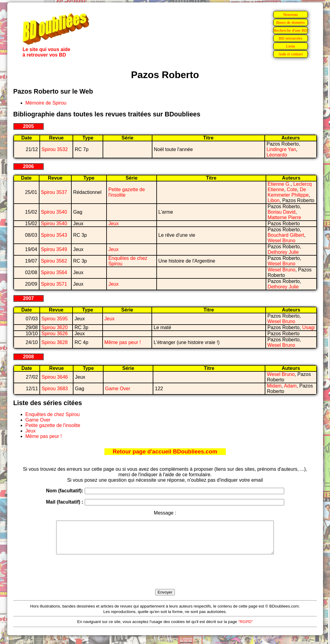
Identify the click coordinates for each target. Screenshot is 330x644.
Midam (274, 386)
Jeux (114, 224)
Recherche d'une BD (291, 30)
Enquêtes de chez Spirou (53, 414)
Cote (292, 189)
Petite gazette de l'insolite (53, 425)
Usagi (309, 327)
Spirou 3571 (54, 284)
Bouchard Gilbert (286, 235)
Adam (290, 386)
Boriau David (282, 212)
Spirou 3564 (54, 272)
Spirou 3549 (54, 249)
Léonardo (277, 155)
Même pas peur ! (123, 342)
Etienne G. (279, 184)
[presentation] (165, 579)
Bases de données (291, 22)
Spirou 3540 (54, 212)
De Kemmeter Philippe (288, 192)
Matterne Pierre (284, 217)
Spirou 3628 (55, 342)
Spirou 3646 (55, 377)
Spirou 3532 (55, 149)
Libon (274, 200)
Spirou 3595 (55, 319)
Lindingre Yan (281, 149)
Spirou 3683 (55, 389)
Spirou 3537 (54, 192)
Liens (291, 46)
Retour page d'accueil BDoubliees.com (165, 451)
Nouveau (291, 14)
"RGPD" (246, 628)
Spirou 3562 (54, 261)
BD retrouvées (290, 38)
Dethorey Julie (283, 252)
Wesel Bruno (282, 241)
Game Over (118, 389)
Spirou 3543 (54, 235)
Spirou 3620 (55, 327)
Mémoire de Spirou (46, 103)
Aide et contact (291, 54)
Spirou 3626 (55, 334)
